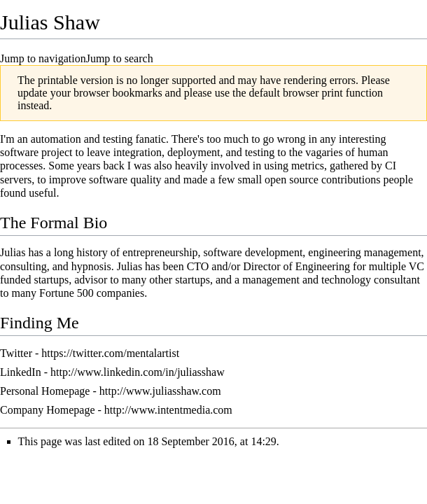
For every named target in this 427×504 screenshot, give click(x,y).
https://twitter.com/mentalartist (110, 353)
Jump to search (120, 58)
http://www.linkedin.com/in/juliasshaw (138, 372)
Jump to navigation (43, 58)
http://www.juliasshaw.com (160, 391)
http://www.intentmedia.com (168, 410)
